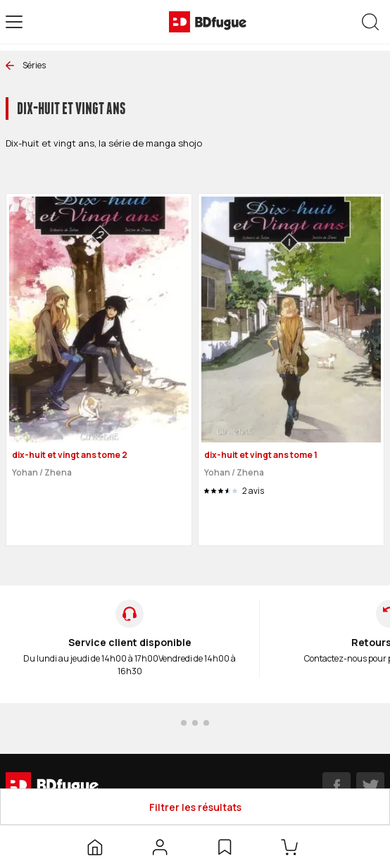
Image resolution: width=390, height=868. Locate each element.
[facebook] (336, 786)
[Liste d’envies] (225, 847)
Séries (26, 65)
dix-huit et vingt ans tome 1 (261, 455)
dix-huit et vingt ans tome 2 (70, 455)
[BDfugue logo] (208, 22)
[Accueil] (95, 847)
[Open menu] (14, 22)
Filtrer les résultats (195, 807)
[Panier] (292, 847)
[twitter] (370, 786)
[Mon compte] (160, 847)
